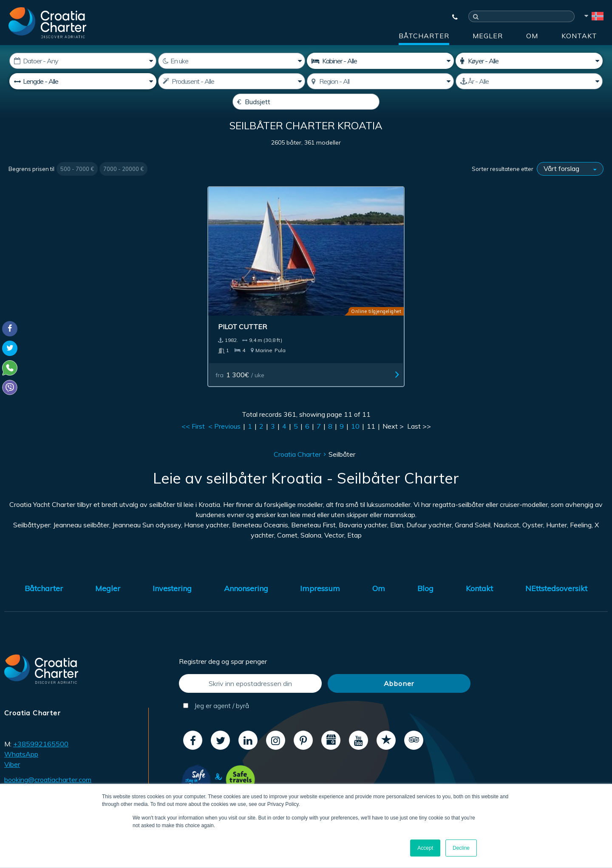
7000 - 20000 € (123, 189)
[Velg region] (380, 81)
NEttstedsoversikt (556, 571)
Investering (172, 571)
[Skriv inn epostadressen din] (250, 665)
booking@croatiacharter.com (48, 761)
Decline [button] (461, 848)
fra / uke (269, 357)
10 (355, 408)
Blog (425, 571)
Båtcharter (424, 36)
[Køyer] (529, 61)
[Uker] (232, 61)
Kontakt (579, 36)
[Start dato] (83, 61)
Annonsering (246, 571)
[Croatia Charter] (47, 23)
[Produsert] (529, 81)
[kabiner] (380, 61)
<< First (193, 408)
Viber (12, 746)
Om (532, 36)
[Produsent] (232, 81)
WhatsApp (21, 736)
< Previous (224, 408)
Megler (488, 36)
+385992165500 (41, 726)
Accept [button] (425, 848)
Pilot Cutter (269, 309)
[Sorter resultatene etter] (570, 189)
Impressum (320, 571)
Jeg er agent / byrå (216, 687)
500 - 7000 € (77, 189)
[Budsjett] (306, 102)
